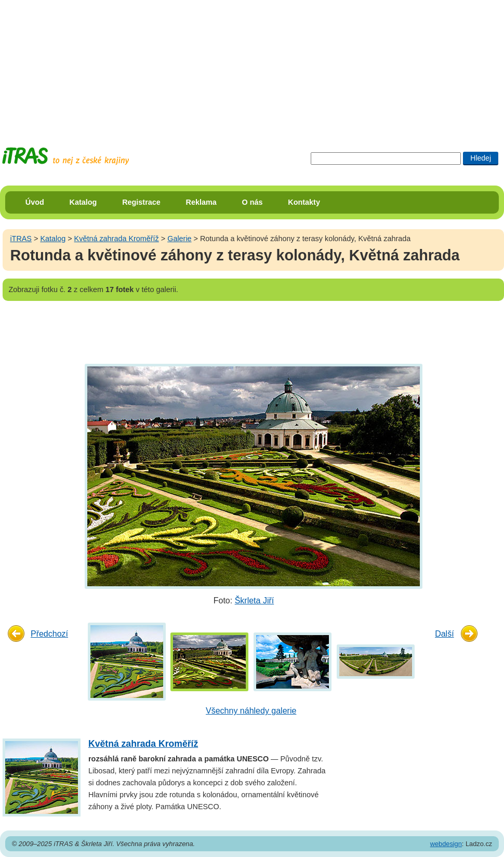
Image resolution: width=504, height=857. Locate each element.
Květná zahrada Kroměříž (117, 239)
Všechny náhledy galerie (251, 711)
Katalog (83, 202)
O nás (253, 202)
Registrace (141, 202)
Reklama (201, 202)
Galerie (179, 239)
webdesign (446, 844)
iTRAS (21, 239)
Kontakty (304, 202)
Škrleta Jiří (255, 601)
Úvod (35, 202)
